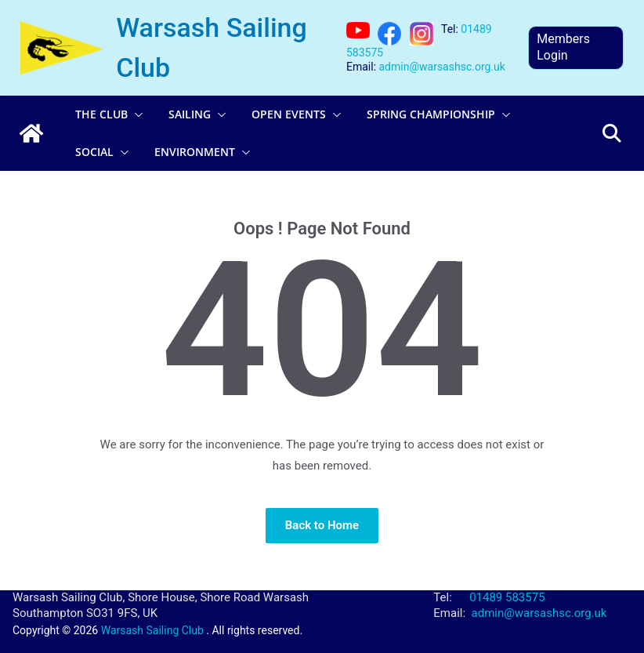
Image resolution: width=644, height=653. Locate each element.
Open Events (289, 114)
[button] (136, 114)
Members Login (563, 47)
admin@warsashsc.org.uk (442, 67)
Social (94, 152)
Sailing (190, 114)
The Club (101, 114)
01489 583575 (507, 597)
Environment (195, 152)
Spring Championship (431, 114)
